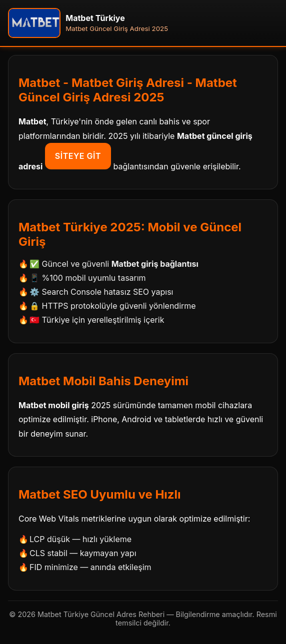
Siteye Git (78, 156)
